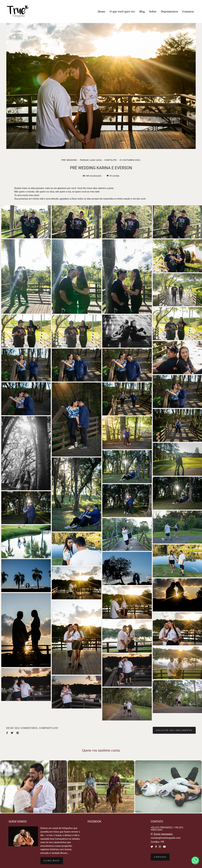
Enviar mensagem (163, 834)
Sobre (153, 12)
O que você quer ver (122, 12)
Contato (160, 857)
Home (101, 12)
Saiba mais (52, 861)
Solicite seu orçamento (174, 730)
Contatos (188, 12)
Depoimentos (169, 12)
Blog (142, 12)
